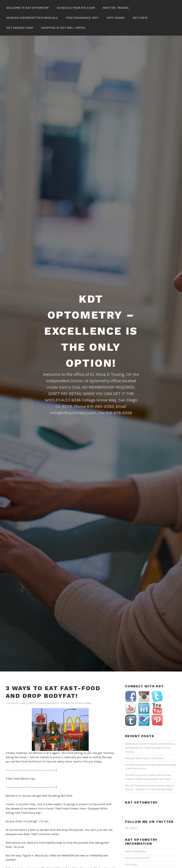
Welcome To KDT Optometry (28, 8)
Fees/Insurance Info (82, 18)
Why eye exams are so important (145, 738)
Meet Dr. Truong (116, 8)
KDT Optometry (141, 782)
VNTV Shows (116, 18)
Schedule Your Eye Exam (76, 8)
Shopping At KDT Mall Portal (63, 28)
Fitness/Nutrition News (76, 683)
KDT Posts (140, 18)
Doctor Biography (135, 831)
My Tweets (131, 808)
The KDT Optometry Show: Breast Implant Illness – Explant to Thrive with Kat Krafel (150, 767)
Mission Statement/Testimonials (32, 18)
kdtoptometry (48, 683)
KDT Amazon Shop (20, 28)
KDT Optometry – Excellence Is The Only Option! (91, 311)
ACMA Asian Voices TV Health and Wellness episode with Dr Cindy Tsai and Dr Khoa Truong (150, 727)
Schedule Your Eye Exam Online (144, 857)
